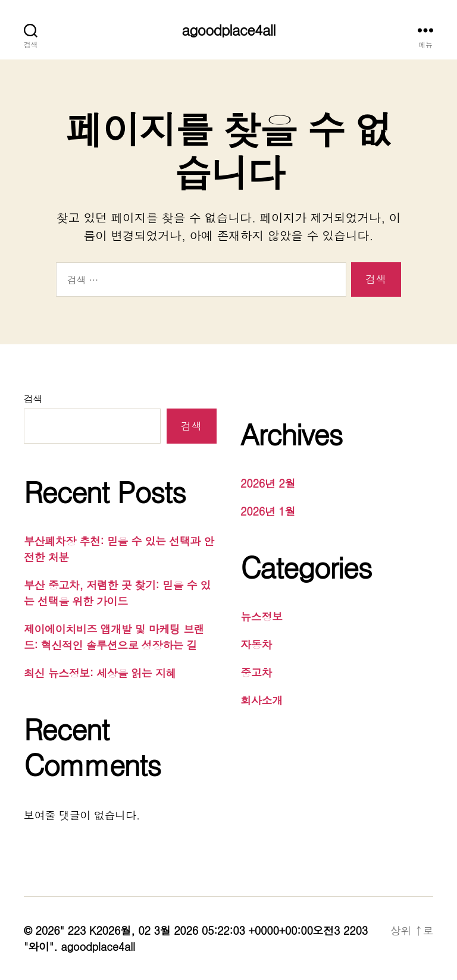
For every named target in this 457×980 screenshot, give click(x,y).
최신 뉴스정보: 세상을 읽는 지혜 (100, 673)
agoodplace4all (228, 30)
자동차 (256, 644)
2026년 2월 (268, 483)
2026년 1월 (268, 511)
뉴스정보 (262, 616)
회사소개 (262, 700)
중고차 (256, 672)
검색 (33, 399)
